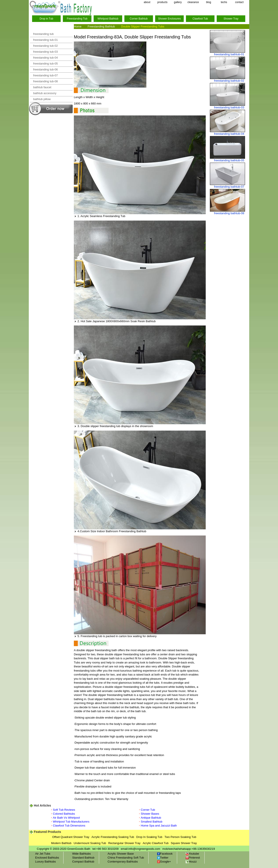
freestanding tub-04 (45, 58)
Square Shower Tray (184, 843)
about (147, 2)
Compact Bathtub (83, 862)
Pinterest (193, 858)
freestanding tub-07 (45, 75)
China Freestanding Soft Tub (126, 858)
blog (209, 2)
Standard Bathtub (83, 858)
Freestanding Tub (77, 19)
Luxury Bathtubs (45, 862)
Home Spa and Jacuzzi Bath (159, 826)
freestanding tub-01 (45, 40)
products (162, 2)
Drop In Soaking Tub (149, 837)
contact (239, 2)
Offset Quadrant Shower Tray (71, 837)
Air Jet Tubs (43, 854)
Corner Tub (148, 810)
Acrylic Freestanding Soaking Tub (113, 837)
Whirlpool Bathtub (108, 19)
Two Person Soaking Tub (181, 837)
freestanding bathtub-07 (229, 187)
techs (224, 2)
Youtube (192, 854)
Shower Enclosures (169, 19)
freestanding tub (43, 34)
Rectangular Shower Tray (124, 843)
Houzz (191, 862)
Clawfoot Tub (200, 19)
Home (78, 26)
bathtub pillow (42, 99)
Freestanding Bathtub (101, 26)
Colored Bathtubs (64, 814)
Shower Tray (231, 19)
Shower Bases (150, 814)
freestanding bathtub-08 (229, 213)
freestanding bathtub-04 (229, 134)
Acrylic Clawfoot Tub (156, 843)
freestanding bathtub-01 (229, 54)
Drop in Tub (46, 19)
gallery (178, 2)
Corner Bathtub (139, 19)
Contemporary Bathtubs (123, 862)
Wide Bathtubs (81, 854)
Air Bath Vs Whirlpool (66, 818)
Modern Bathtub (61, 843)
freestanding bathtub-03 (229, 107)
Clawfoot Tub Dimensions (69, 826)
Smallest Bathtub (152, 822)
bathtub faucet (42, 87)
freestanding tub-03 (45, 52)
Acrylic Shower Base (121, 854)
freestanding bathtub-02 (229, 81)
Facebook (165, 854)
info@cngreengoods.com (144, 849)
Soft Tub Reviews (64, 810)
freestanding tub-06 (45, 69)
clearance (193, 2)
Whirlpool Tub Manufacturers (71, 822)
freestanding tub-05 (45, 64)
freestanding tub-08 (45, 81)
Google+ (164, 862)
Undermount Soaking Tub (90, 843)
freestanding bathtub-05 (229, 160)
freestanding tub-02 (45, 46)
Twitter (163, 858)
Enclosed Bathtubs (47, 858)
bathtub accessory (45, 93)
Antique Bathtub (151, 818)
